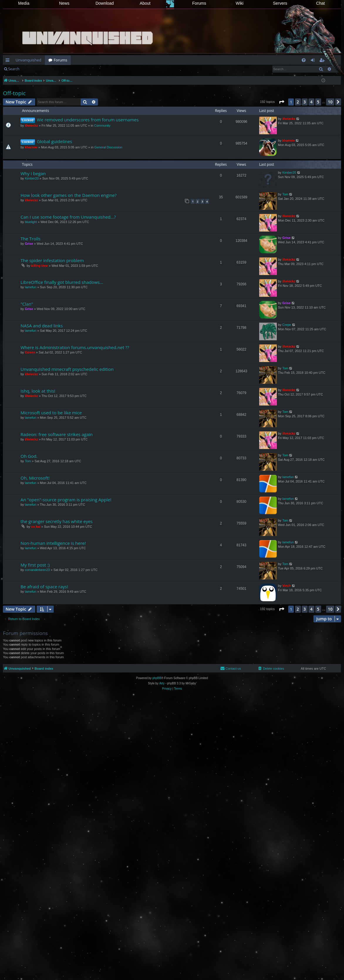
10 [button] (330, 102)
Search (14, 69)
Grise (29, 244)
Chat (321, 3)
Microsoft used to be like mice (51, 413)
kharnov (31, 147)
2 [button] (298, 102)
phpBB (157, 678)
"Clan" (27, 304)
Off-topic (14, 93)
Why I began (33, 173)
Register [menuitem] (323, 61)
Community (102, 125)
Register (52, 69)
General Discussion (108, 147)
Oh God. (29, 456)
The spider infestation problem (52, 260)
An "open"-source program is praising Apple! (66, 500)
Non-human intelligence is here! (53, 543)
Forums (199, 3)
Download (104, 3)
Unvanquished (28, 60)
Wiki (240, 3)
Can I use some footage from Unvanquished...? (68, 217)
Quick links (9, 61)
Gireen (30, 352)
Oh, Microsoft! (35, 478)
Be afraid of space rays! (44, 587)
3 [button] (305, 102)
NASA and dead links (42, 326)
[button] (281, 102)
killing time (39, 266)
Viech (287, 586)
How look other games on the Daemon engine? (69, 195)
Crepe (287, 325)
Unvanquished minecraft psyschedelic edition (67, 369)
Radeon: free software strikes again (57, 434)
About (145, 3)
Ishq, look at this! (38, 391)
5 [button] (318, 102)
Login (32, 69)
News (64, 3)
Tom (285, 194)
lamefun (31, 287)
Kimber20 (32, 178)
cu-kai (36, 527)
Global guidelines (55, 141)
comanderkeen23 (37, 570)
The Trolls (31, 239)
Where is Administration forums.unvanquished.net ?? (75, 347)
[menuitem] (304, 60)
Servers (280, 3)
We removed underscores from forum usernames (88, 120)
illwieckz (32, 125)
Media (24, 3)
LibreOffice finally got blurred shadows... (62, 282)
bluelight (31, 222)
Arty (162, 683)
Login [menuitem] (314, 61)
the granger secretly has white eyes (57, 521)
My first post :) (35, 565)
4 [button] (311, 102)
